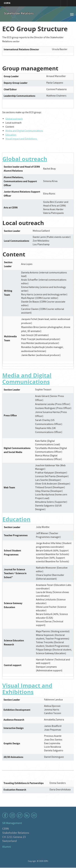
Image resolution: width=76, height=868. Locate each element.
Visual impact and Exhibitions (21, 139)
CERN (7, 3)
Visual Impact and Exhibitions (27, 689)
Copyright (32, 861)
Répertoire (70, 3)
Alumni (7, 847)
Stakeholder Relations (19, 14)
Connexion (64, 3)
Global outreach (14, 119)
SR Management (12, 823)
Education (11, 135)
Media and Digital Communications (24, 131)
